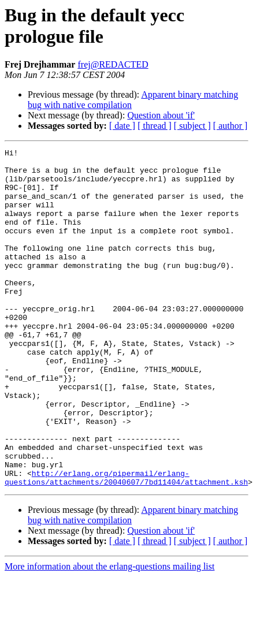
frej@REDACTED (113, 64)
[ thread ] (155, 126)
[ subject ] (192, 126)
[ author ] (230, 126)
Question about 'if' (161, 115)
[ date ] (122, 126)
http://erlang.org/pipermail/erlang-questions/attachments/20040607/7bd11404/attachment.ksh (126, 544)
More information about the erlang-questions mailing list (109, 634)
